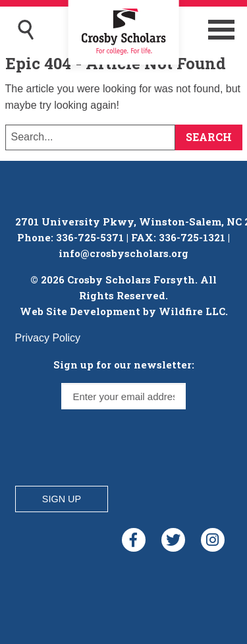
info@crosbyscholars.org (123, 253)
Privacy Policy (48, 338)
